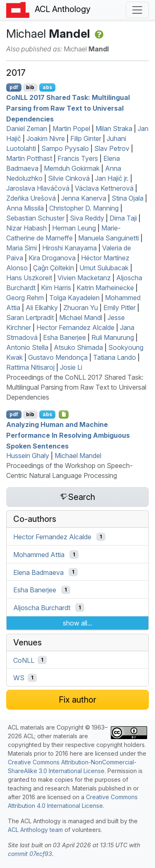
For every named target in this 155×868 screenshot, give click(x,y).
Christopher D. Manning (84, 208)
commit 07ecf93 (30, 854)
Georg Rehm (25, 298)
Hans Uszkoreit (29, 278)
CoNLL (24, 660)
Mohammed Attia (39, 555)
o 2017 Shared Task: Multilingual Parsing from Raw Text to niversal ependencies (68, 108)
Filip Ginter (86, 138)
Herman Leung (74, 228)
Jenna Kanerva (84, 198)
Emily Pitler (119, 308)
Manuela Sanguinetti (108, 238)
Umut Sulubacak (104, 268)
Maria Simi (21, 248)
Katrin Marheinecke (105, 288)
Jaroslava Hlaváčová (38, 188)
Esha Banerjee (64, 337)
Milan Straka (114, 129)
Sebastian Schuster (35, 218)
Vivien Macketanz (84, 278)
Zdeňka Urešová (31, 198)
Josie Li (71, 367)
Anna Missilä (25, 208)
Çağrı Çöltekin (54, 268)
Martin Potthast (29, 158)
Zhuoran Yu (81, 308)
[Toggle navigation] (137, 10)
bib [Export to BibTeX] (30, 87)
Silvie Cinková (69, 178)
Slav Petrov (112, 148)
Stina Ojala (128, 198)
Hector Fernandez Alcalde (75, 327)
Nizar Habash (26, 228)
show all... (77, 623)
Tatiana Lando (114, 357)
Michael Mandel (78, 456)
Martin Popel (71, 129)
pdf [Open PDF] (14, 87)
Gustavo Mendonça (58, 357)
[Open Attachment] (64, 415)
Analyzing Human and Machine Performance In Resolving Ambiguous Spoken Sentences (68, 435)
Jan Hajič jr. (112, 178)
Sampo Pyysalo (65, 148)
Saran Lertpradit (30, 318)
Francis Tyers (78, 158)
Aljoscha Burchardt (42, 608)
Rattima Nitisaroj (30, 367)
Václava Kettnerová (104, 188)
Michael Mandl (81, 318)
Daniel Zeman (27, 129)
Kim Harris (56, 288)
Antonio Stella (27, 347)
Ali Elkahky (42, 308)
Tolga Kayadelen (74, 298)
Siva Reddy (87, 218)
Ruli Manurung (113, 337)
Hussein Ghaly (28, 456)
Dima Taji (123, 218)
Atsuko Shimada (78, 347)
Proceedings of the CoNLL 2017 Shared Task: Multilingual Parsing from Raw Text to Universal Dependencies (76, 387)
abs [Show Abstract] (47, 87)
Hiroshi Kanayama (69, 248)
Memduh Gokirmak (72, 168)
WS (19, 678)
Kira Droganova (52, 258)
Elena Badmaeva (38, 572)
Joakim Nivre (46, 138)
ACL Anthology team (35, 830)
